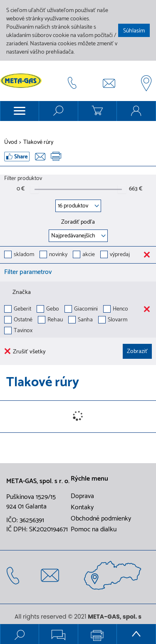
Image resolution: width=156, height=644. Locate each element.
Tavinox (23, 331)
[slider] (35, 189)
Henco (120, 310)
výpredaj (120, 255)
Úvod (11, 143)
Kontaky (82, 508)
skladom (24, 255)
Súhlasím (134, 31)
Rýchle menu (89, 479)
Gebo (53, 310)
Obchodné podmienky (101, 519)
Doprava (82, 496)
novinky (58, 255)
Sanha (85, 320)
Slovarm (118, 320)
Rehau (55, 320)
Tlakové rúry (38, 143)
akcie (89, 255)
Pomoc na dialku (94, 530)
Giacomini (86, 310)
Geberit (22, 310)
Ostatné (23, 320)
